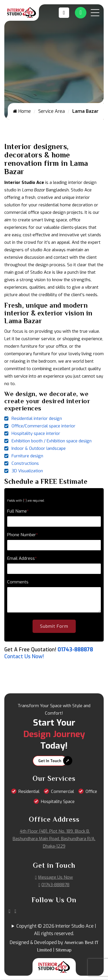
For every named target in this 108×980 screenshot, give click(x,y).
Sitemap (64, 950)
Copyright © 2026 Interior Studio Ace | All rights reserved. (56, 930)
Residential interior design (37, 418)
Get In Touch (50, 761)
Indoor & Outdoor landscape (39, 448)
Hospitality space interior (36, 433)
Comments (18, 582)
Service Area (52, 111)
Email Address (22, 558)
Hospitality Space (58, 802)
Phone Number (23, 535)
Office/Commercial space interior (43, 426)
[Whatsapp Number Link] (81, 13)
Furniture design (27, 456)
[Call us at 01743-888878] (65, 13)
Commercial (62, 791)
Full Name (18, 511)
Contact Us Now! (24, 656)
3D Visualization (27, 471)
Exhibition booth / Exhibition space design (52, 441)
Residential (29, 791)
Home (22, 111)
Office (91, 791)
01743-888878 (75, 650)
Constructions (25, 463)
